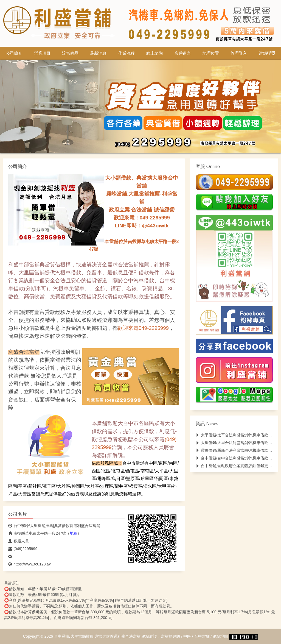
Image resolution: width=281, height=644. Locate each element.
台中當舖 (202, 636)
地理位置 (211, 53)
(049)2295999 (23, 549)
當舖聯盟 (267, 53)
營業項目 (42, 53)
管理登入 (239, 53)
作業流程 (127, 53)
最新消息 (98, 53)
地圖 (74, 533)
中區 (187, 636)
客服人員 (19, 541)
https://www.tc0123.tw (29, 564)
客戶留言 (183, 53)
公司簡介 (14, 53)
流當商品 (70, 53)
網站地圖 (220, 636)
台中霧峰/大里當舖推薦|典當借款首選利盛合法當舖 (54, 526)
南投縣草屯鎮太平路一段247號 (37, 533)
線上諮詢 (154, 53)
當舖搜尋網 (170, 636)
